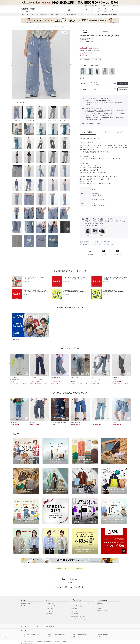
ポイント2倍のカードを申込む (80, 633)
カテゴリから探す (51, 607)
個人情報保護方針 (31, 639)
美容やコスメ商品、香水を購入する (57, 633)
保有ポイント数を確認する (104, 633)
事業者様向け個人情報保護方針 (45, 639)
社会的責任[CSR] (58, 639)
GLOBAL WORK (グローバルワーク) (30, 27)
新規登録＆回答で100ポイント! (93, 6)
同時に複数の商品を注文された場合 (88, 242)
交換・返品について (109, 240)
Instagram (99, 606)
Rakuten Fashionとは (77, 604)
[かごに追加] (123, 83)
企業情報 (24, 639)
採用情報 (65, 639)
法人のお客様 (75, 612)
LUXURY (24, 604)
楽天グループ (106, 6)
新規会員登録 (100, 601)
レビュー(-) (120, 132)
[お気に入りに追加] (115, 83)
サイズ (104, 132)
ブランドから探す (51, 601)
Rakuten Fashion (16, 27)
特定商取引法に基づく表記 (78, 614)
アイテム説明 (88, 132)
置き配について (98, 240)
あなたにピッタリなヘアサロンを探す (30, 633)
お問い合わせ (75, 609)
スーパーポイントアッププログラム (81, 601)
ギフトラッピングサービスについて (94, 226)
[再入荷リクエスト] (123, 89)
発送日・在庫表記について (86, 240)
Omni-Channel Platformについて (80, 617)
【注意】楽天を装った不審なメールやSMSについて (70, 566)
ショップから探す (51, 604)
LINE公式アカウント (102, 609)
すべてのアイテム (51, 612)
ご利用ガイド (75, 607)
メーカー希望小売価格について (106, 242)
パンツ (42, 27)
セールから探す (51, 609)
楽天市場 (115, 6)
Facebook (99, 604)
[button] (41, 65)
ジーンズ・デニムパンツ (52, 27)
